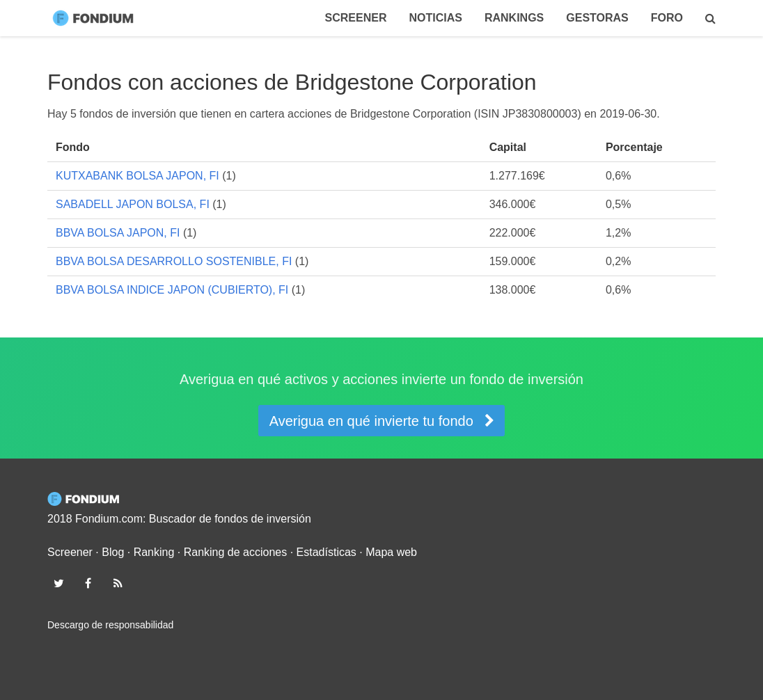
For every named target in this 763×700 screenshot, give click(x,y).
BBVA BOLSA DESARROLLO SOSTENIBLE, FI (174, 261)
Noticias (435, 18)
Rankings (514, 18)
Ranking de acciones (236, 552)
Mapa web (391, 552)
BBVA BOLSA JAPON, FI (118, 233)
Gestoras (597, 18)
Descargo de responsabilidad (110, 625)
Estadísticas (327, 552)
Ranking (154, 552)
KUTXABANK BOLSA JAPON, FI (137, 176)
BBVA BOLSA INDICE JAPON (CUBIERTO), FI (172, 290)
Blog (113, 552)
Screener (356, 18)
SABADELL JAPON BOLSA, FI (133, 204)
